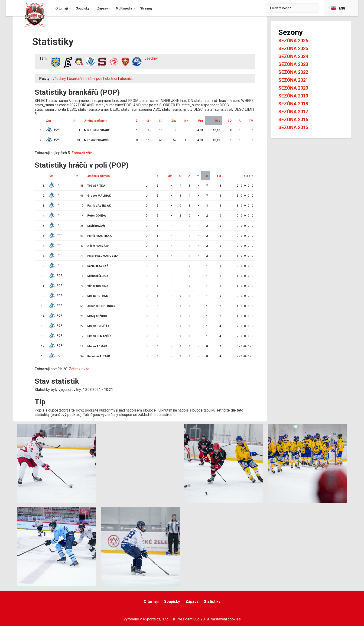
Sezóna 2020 (293, 88)
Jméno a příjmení (96, 121)
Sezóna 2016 (293, 120)
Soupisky (172, 602)
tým (48, 121)
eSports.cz (152, 619)
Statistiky (212, 602)
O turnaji (151, 602)
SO (230, 121)
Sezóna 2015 (293, 127)
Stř (161, 121)
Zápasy (192, 602)
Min (149, 121)
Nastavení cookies (226, 619)
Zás (174, 121)
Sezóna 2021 (293, 80)
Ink (186, 121)
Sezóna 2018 (293, 104)
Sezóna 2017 (293, 112)
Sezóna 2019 (293, 96)
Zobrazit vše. (82, 153)
